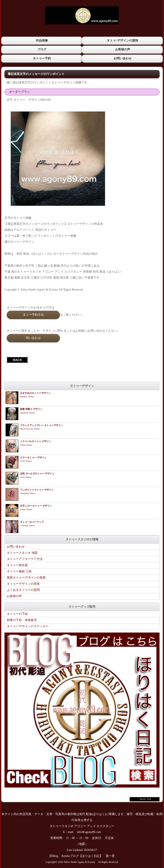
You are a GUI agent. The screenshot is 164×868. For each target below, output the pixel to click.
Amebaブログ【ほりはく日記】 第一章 (89, 856)
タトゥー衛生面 (17, 565)
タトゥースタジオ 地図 (22, 553)
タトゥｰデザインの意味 (122, 40)
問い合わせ (33, 338)
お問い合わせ (122, 58)
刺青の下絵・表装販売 (22, 620)
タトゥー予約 (42, 58)
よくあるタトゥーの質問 (23, 590)
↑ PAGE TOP (145, 799)
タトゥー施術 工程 (19, 571)
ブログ (42, 49)
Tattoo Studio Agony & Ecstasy (79, 862)
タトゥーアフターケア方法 (25, 559)
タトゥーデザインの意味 (23, 584)
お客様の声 (122, 49)
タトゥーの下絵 (17, 614)
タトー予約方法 (33, 314)
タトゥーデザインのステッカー (28, 626)
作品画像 (42, 40)
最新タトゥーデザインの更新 (26, 577)
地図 (82, 844)
